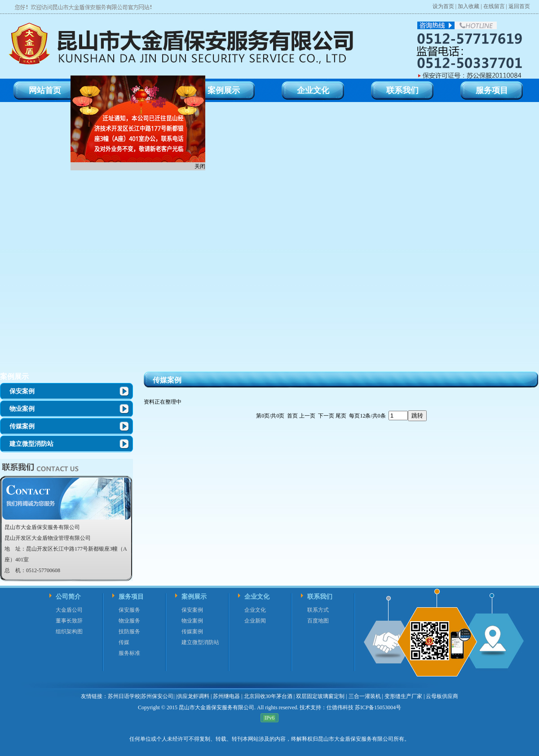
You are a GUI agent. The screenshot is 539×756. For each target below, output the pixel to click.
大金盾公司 (69, 610)
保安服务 (129, 610)
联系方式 (318, 610)
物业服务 (129, 621)
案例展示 (14, 376)
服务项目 (131, 597)
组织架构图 (69, 631)
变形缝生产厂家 (403, 696)
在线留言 (494, 6)
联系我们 (320, 597)
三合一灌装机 (365, 696)
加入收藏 (468, 6)
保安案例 (22, 391)
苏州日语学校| (124, 696)
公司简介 (68, 597)
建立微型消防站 (31, 444)
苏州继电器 (226, 696)
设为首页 (443, 6)
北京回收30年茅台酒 (268, 696)
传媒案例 (22, 426)
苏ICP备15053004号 (377, 707)
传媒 (124, 642)
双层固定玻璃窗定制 (320, 696)
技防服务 (129, 631)
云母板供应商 (442, 696)
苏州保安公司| (158, 696)
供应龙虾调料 (193, 696)
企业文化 (257, 597)
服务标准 (129, 653)
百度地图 (318, 621)
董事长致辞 (69, 621)
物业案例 (22, 409)
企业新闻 (255, 621)
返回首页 (519, 6)
